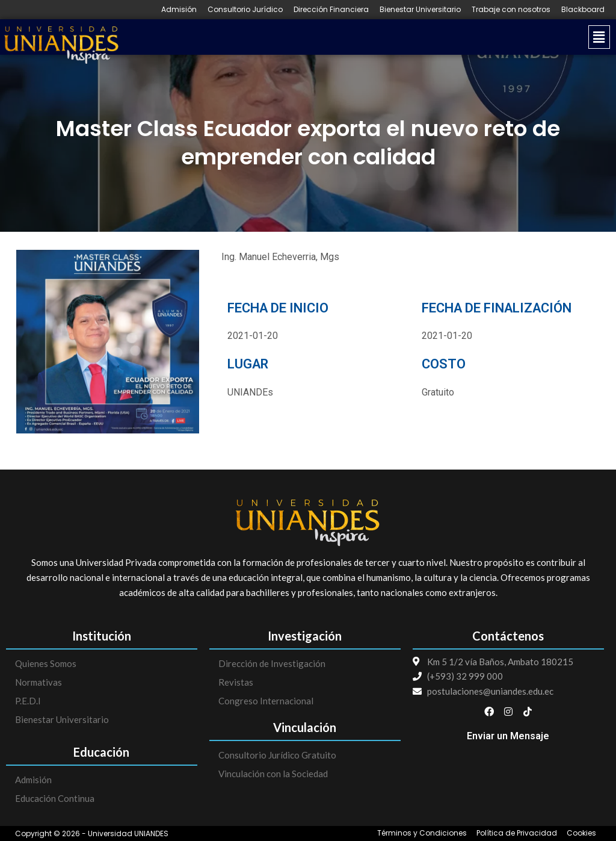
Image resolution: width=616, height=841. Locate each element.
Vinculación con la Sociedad (273, 774)
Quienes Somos (46, 663)
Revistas (236, 682)
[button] (370, 37)
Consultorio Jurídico (245, 10)
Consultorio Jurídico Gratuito (277, 755)
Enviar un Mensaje (508, 736)
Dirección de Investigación (272, 663)
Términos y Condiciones (422, 833)
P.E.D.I (28, 701)
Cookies (581, 833)
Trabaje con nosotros (511, 10)
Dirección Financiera (331, 10)
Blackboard (583, 10)
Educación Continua (55, 798)
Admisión (179, 10)
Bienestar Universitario (420, 10)
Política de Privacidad (517, 833)
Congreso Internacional (266, 701)
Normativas (38, 682)
